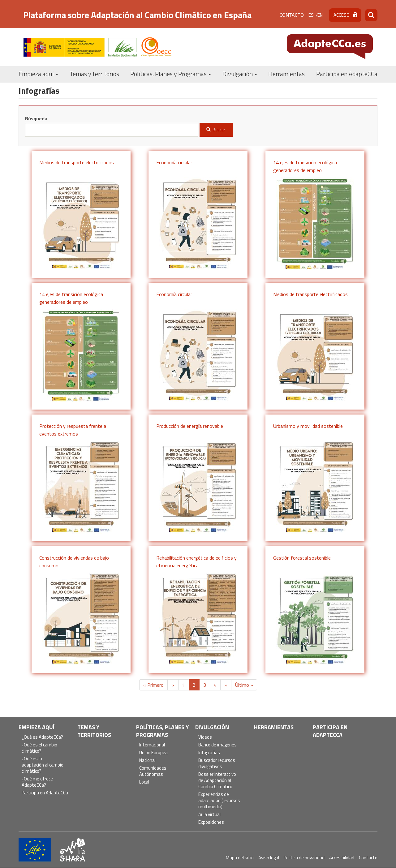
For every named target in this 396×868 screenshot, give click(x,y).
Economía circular (174, 162)
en (320, 15)
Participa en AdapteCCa (347, 74)
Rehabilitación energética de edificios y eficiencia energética (196, 562)
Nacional (147, 761)
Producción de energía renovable (190, 426)
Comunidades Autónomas (153, 771)
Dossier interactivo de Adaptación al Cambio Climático (217, 781)
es (311, 15)
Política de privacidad (304, 858)
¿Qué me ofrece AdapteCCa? (37, 782)
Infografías (209, 753)
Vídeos (205, 737)
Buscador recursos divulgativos (217, 764)
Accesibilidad (342, 858)
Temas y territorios (94, 74)
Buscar (216, 129)
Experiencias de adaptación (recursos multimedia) (219, 801)
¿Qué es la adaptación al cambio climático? (43, 765)
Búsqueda (36, 118)
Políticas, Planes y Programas (171, 74)
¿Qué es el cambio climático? (39, 748)
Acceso (342, 15)
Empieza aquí (38, 74)
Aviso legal (269, 858)
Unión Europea (153, 753)
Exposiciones (211, 822)
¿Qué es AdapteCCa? (42, 737)
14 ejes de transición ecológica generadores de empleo (305, 166)
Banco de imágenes (217, 745)
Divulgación (240, 74)
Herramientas (286, 74)
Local (144, 782)
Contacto (292, 15)
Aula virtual (209, 815)
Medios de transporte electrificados (77, 162)
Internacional (152, 745)
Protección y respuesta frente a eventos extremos (73, 430)
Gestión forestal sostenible (302, 558)
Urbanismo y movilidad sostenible (308, 426)
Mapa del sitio (240, 858)
